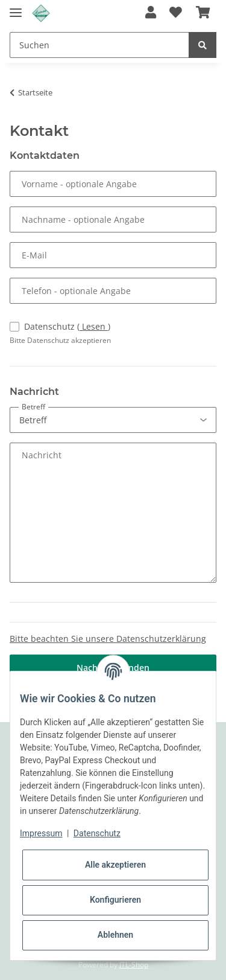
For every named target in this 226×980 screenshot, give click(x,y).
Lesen (94, 326)
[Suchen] (99, 45)
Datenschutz (67, 326)
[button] (151, 13)
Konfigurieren (115, 900)
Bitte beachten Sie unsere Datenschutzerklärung (108, 639)
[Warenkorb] (203, 13)
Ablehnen (115, 935)
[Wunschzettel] (176, 13)
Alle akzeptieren (115, 865)
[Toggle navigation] (16, 8)
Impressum (41, 833)
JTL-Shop (134, 965)
